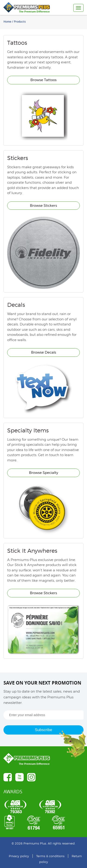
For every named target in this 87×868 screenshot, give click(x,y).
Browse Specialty (44, 473)
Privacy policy (19, 856)
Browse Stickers (43, 206)
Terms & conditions (50, 856)
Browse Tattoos (43, 80)
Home (7, 22)
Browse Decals (44, 352)
